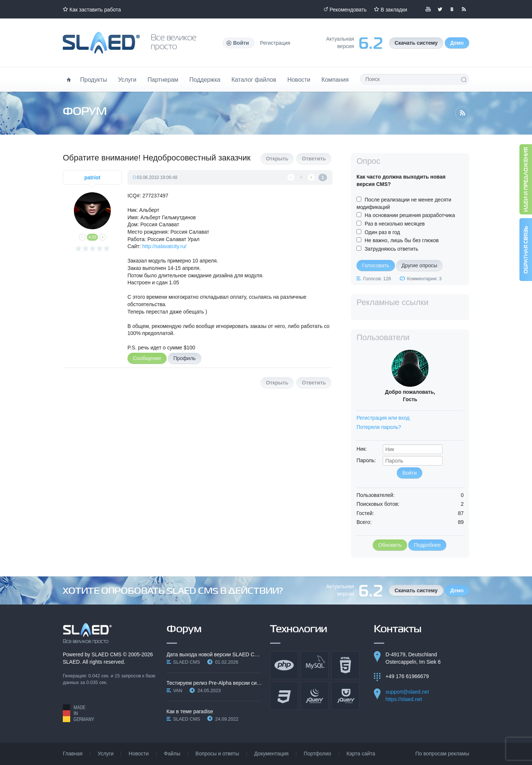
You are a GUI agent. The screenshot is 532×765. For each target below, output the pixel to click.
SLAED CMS (107, 654)
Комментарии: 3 (424, 279)
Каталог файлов (254, 79)
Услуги (127, 79)
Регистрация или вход (383, 418)
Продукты (94, 79)
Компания (335, 79)
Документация (271, 754)
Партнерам (163, 79)
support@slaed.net (407, 692)
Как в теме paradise (190, 711)
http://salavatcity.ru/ (164, 246)
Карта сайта (361, 754)
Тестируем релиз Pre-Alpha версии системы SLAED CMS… (214, 683)
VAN (178, 691)
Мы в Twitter (440, 9)
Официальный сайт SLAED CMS (101, 43)
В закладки (394, 10)
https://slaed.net (404, 699)
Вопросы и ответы (217, 754)
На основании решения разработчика (410, 215)
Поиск (464, 79)
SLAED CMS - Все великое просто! (87, 633)
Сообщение (147, 358)
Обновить (390, 545)
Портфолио (318, 754)
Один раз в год (382, 232)
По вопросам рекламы (442, 754)
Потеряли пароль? (379, 427)
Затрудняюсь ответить (391, 249)
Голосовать (376, 265)
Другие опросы (420, 265)
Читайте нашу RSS (464, 9)
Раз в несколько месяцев (395, 224)
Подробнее (427, 545)
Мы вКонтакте (452, 9)
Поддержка (205, 79)
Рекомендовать (348, 10)
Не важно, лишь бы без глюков (402, 240)
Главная (73, 754)
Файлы (172, 754)
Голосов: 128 (377, 279)
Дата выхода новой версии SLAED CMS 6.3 (214, 654)
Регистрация (275, 43)
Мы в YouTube (428, 9)
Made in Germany (79, 713)
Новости (299, 79)
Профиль (184, 358)
